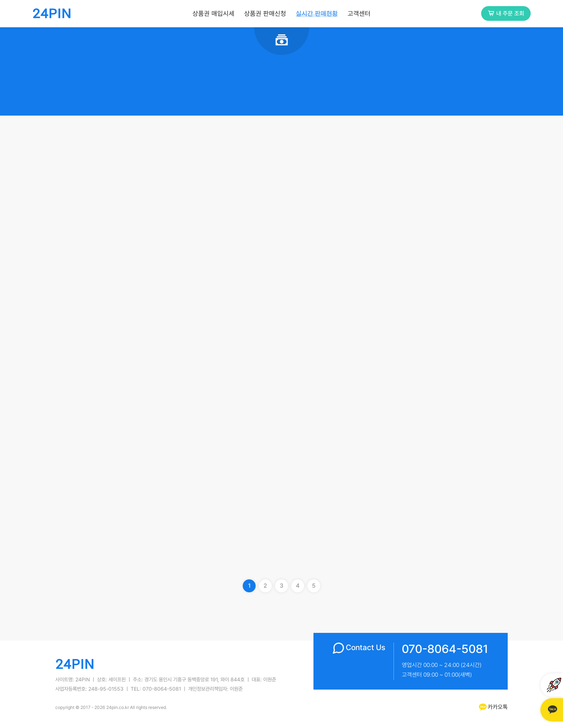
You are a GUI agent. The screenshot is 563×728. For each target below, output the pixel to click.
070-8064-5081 (445, 649)
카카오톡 (493, 707)
